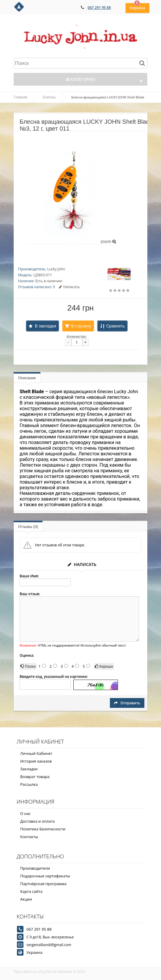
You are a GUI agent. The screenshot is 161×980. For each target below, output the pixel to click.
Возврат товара (35, 777)
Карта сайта (31, 891)
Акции (26, 899)
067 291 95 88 (99, 8)
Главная (20, 97)
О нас (25, 813)
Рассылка (29, 784)
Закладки (29, 769)
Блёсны (49, 97)
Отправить (127, 703)
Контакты (29, 837)
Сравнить (115, 326)
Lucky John (56, 269)
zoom (108, 241)
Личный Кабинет (36, 753)
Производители (35, 868)
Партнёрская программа (43, 884)
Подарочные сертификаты (45, 876)
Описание (27, 378)
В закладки (45, 326)
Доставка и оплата (38, 821)
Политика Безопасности (43, 829)
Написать (69, 287)
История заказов (36, 761)
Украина (34, 952)
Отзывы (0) (28, 527)
